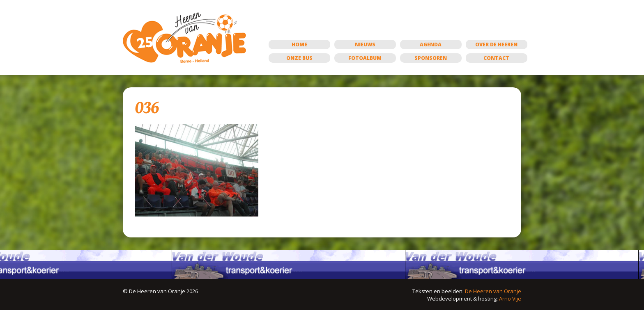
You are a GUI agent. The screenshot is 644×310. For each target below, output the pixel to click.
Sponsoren (431, 58)
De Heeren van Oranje (493, 291)
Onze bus (299, 58)
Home (299, 44)
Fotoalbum (365, 58)
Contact (496, 58)
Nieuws (365, 44)
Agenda (431, 44)
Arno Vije (510, 299)
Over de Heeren (496, 44)
